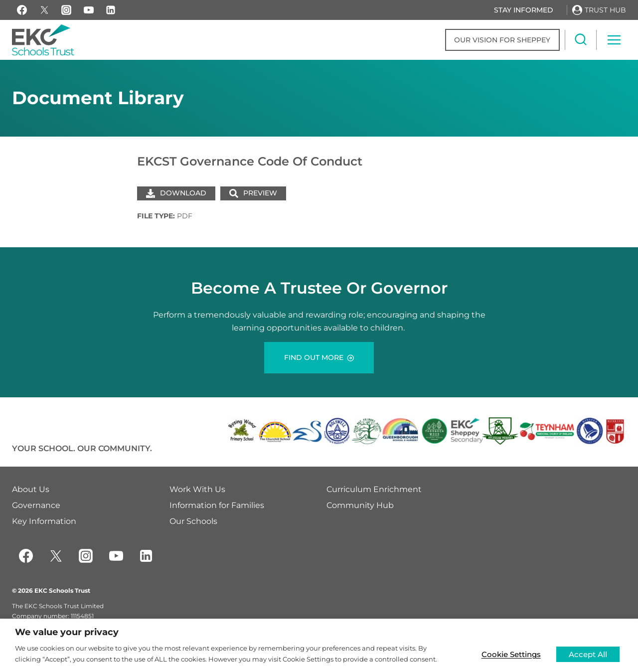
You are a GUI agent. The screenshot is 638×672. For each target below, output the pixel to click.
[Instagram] (66, 10)
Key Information (44, 521)
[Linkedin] (111, 10)
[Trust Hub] (599, 10)
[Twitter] (56, 556)
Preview (253, 193)
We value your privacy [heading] (67, 632)
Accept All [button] (587, 654)
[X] (44, 10)
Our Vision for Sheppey (502, 40)
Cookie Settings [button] (510, 654)
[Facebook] (22, 10)
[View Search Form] (581, 40)
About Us (31, 489)
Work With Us (197, 489)
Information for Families (217, 505)
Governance (36, 505)
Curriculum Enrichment (374, 489)
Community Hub (360, 505)
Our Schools (193, 521)
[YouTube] (89, 10)
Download (176, 193)
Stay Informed (524, 10)
